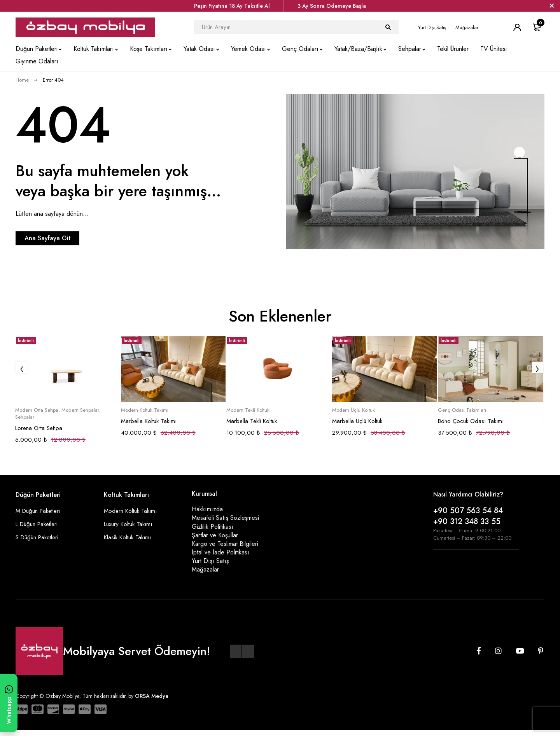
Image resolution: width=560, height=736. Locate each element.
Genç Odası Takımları (462, 410)
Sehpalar (25, 417)
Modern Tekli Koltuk (248, 410)
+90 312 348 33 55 (467, 522)
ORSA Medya (152, 702)
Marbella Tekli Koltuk (252, 421)
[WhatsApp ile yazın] (9, 703)
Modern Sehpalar (80, 410)
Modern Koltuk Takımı (145, 410)
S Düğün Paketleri (39, 537)
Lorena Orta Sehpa (39, 428)
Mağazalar (467, 27)
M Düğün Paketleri (40, 511)
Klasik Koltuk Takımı (129, 537)
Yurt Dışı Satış (432, 27)
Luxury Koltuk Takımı (130, 524)
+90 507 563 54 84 (468, 511)
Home (22, 80)
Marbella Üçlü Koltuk (357, 421)
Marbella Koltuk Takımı (149, 421)
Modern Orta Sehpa (37, 410)
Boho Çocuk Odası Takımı (471, 421)
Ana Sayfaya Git (64, 238)
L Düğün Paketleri (39, 524)
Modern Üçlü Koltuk (353, 410)
